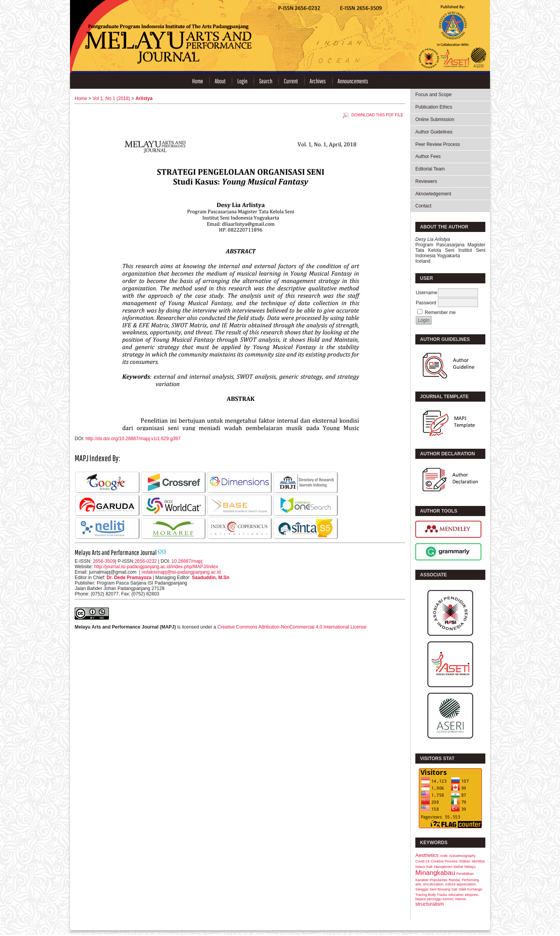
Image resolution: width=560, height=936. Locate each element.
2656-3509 (104, 561)
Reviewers (426, 181)
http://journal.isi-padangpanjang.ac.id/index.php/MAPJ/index (156, 567)
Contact (423, 206)
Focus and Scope (433, 95)
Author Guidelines (434, 132)
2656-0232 (146, 561)
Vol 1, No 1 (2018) (111, 98)
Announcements (353, 81)
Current (291, 81)
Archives (318, 81)
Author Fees (428, 156)
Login (242, 81)
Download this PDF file (377, 115)
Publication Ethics (434, 107)
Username (426, 293)
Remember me (440, 313)
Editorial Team (430, 169)
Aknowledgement (433, 194)
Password (426, 303)
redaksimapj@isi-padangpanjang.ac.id (181, 572)
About (220, 81)
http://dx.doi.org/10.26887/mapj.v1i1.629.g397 (133, 439)
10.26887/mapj (187, 561)
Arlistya (144, 98)
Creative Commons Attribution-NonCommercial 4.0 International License (292, 627)
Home (198, 81)
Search (266, 81)
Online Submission (435, 119)
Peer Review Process (438, 144)
